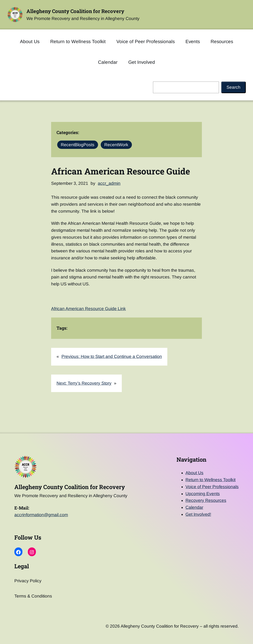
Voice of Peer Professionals (212, 487)
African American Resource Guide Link (88, 309)
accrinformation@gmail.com (41, 515)
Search (233, 87)
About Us (194, 473)
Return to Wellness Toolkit (210, 480)
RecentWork (116, 145)
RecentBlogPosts (78, 145)
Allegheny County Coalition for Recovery (75, 11)
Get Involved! (198, 514)
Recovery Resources (206, 500)
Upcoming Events (203, 494)
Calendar (194, 507)
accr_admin (109, 183)
